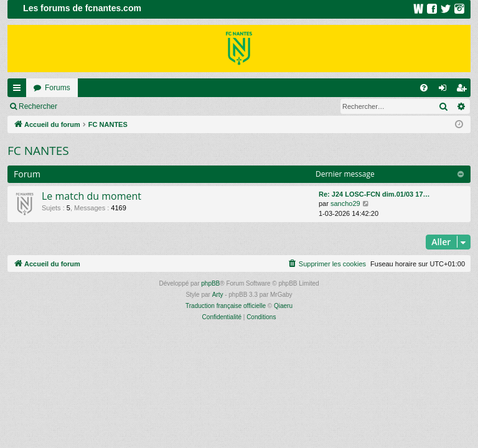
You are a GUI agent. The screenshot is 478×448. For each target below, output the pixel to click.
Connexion (93, 106)
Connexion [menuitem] (445, 90)
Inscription (147, 106)
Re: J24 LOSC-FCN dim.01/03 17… (374, 194)
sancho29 (345, 203)
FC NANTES (38, 151)
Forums (58, 88)
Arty (218, 295)
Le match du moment (91, 196)
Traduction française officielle (226, 306)
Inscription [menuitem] (464, 90)
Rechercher (38, 106)
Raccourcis (19, 90)
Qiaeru (283, 306)
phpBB (210, 283)
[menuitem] (424, 88)
